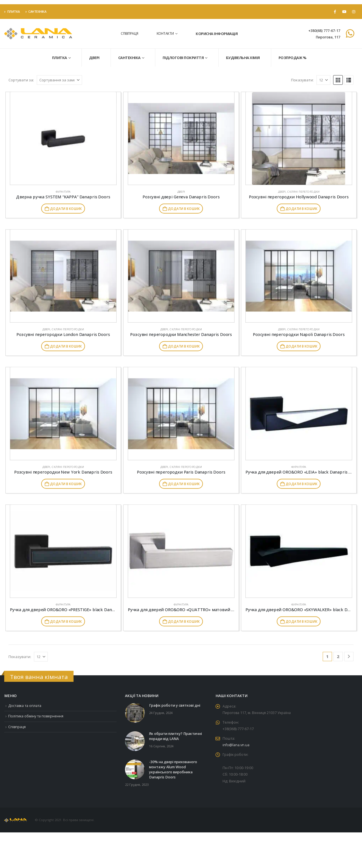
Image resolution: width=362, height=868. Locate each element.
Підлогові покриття (183, 58)
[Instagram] (354, 12)
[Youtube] (344, 12)
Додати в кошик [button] (66, 209)
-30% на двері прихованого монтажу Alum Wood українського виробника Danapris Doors (173, 770)
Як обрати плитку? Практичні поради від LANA (175, 736)
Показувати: (302, 80)
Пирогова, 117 (328, 37)
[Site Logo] (38, 34)
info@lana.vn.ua (236, 746)
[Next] (349, 657)
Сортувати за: (21, 80)
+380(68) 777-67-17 (324, 31)
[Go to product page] (63, 139)
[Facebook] (335, 12)
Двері (94, 58)
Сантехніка (36, 11)
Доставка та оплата (25, 706)
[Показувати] (323, 80)
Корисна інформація (217, 34)
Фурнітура (63, 192)
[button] (338, 80)
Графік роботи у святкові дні (175, 705)
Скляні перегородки (303, 192)
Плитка (12, 11)
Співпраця (130, 33)
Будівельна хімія (243, 58)
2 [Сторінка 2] (338, 656)
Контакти (165, 33)
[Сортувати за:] (59, 80)
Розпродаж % (293, 58)
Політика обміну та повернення (36, 716)
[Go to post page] (135, 712)
